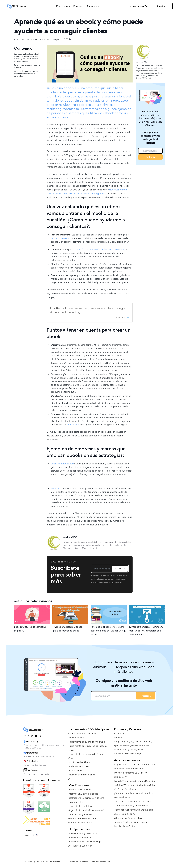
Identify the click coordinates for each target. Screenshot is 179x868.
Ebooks (46, 39)
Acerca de (119, 734)
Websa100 (57, 488)
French (127, 746)
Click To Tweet (120, 318)
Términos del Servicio (101, 862)
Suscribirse (120, 569)
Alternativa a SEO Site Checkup (84, 842)
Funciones (61, 6)
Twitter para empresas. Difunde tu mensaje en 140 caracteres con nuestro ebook (146, 631)
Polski (140, 750)
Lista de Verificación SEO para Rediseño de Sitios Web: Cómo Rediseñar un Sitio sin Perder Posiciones (134, 785)
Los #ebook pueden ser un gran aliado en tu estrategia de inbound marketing (88, 310)
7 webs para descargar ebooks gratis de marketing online (68, 629)
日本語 (126, 750)
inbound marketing (61, 238)
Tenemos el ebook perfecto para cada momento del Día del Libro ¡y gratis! (108, 631)
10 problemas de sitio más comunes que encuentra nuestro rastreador (135, 767)
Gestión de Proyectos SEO (82, 818)
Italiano (118, 750)
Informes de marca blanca (82, 775)
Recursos (91, 6)
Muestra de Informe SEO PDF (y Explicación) (130, 775)
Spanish (118, 746)
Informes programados (80, 814)
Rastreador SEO (76, 771)
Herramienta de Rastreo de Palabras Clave (87, 756)
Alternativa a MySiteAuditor (83, 833)
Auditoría (150, 157)
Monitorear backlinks (79, 762)
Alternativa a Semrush (80, 837)
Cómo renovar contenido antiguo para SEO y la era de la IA (134, 812)
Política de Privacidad (78, 862)
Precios (77, 6)
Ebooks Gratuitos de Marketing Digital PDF (30, 629)
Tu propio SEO (76, 802)
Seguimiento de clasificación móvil (86, 810)
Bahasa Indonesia (140, 746)
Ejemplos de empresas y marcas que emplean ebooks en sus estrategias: (26, 74)
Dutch (133, 750)
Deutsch (147, 742)
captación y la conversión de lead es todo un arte (99, 249)
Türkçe (138, 754)
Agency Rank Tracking (80, 790)
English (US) (127, 742)
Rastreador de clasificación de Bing (86, 798)
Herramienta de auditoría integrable (87, 742)
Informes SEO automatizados (83, 794)
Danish (138, 742)
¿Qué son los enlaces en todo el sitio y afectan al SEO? (134, 795)
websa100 (32, 39)
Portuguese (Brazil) (124, 754)
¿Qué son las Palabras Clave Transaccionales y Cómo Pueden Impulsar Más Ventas (131, 822)
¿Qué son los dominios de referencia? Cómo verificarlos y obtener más (133, 804)
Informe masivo (76, 738)
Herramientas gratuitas (80, 806)
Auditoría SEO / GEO (79, 766)
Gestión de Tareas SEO (80, 823)
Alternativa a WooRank (80, 846)
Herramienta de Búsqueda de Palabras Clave (88, 748)
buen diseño (73, 425)
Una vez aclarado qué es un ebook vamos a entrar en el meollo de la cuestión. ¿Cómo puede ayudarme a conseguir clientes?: (27, 58)
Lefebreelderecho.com (63, 464)
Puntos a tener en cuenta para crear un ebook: (27, 66)
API (70, 779)
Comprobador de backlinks (82, 734)
